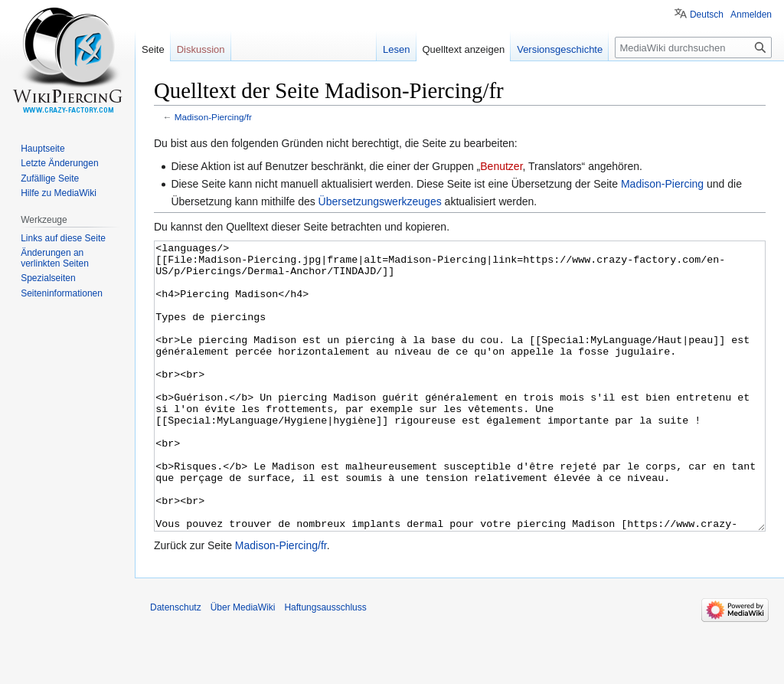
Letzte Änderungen (59, 163)
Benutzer (501, 166)
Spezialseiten (48, 278)
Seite (153, 49)
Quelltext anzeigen (464, 49)
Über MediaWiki (243, 665)
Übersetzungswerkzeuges (380, 201)
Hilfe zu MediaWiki (59, 193)
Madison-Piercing (662, 184)
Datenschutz (176, 665)
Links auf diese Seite (63, 238)
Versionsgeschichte (560, 49)
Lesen (396, 49)
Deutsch (707, 15)
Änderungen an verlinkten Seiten (55, 258)
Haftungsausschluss (325, 665)
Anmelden (751, 15)
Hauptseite (42, 149)
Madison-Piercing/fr (213, 117)
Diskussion (201, 49)
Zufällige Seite (50, 178)
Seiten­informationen (62, 293)
